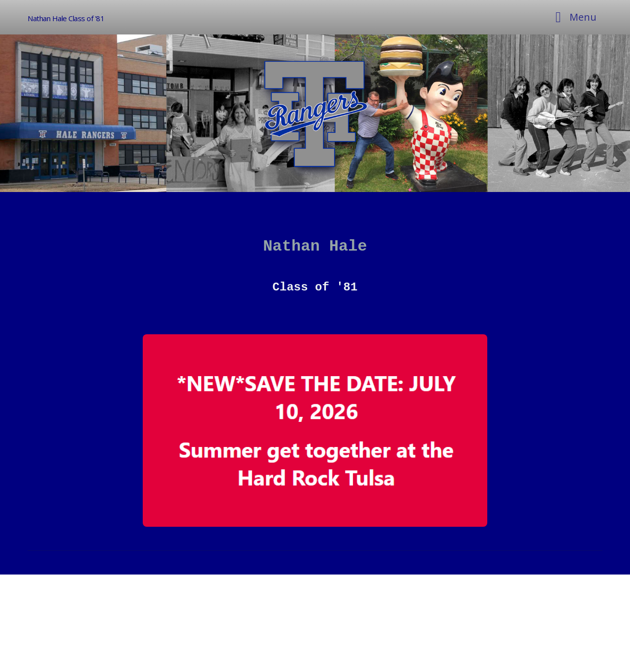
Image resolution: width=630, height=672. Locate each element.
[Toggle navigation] (573, 17)
